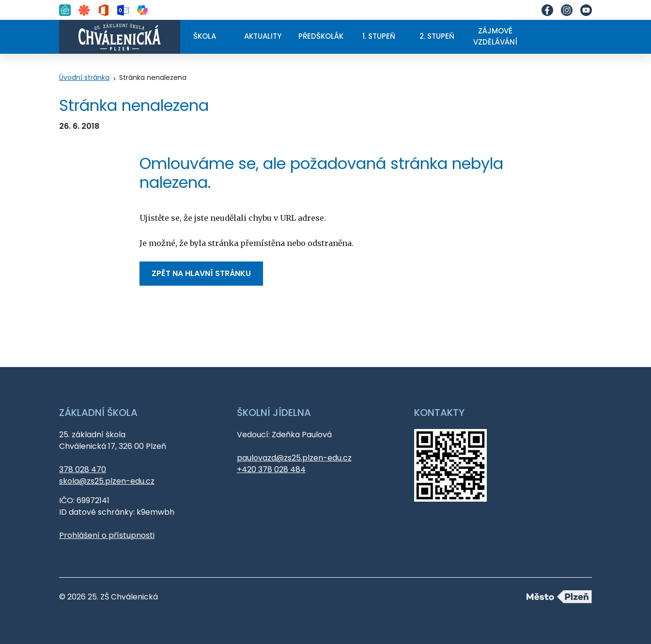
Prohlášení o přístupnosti (107, 535)
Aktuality (263, 36)
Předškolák (321, 36)
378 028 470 (83, 469)
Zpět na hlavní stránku (201, 273)
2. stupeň (437, 36)
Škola (205, 36)
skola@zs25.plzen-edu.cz (107, 481)
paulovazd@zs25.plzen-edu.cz (294, 458)
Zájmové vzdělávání (495, 36)
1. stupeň (379, 36)
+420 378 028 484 (271, 469)
